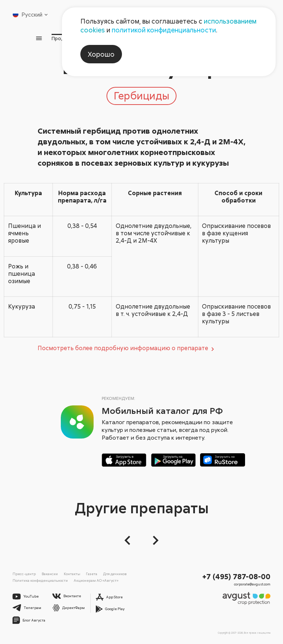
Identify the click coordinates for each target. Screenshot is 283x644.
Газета (92, 574)
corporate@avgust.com (252, 584)
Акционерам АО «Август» (96, 580)
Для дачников (115, 574)
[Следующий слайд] (153, 540)
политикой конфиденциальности (164, 30)
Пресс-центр (24, 574)
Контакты (72, 574)
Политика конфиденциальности (40, 580)
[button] (130, 540)
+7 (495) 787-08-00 (236, 576)
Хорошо (101, 54)
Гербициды (141, 95)
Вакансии (50, 574)
